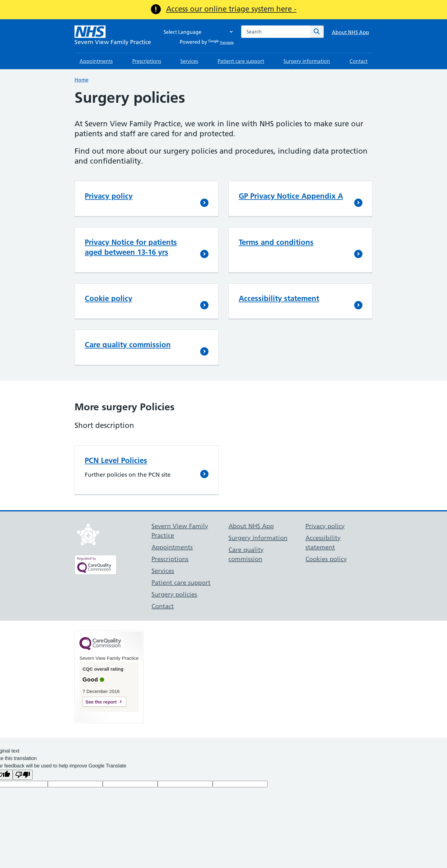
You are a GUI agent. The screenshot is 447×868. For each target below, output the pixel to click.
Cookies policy (326, 559)
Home (81, 80)
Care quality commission (128, 345)
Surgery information (307, 61)
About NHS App (350, 32)
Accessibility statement (279, 298)
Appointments (96, 61)
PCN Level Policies (116, 460)
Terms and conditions (276, 242)
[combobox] (276, 32)
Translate (221, 43)
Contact (359, 61)
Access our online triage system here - (231, 9)
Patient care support (241, 61)
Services (189, 61)
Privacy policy (109, 196)
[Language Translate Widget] (196, 32)
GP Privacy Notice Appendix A (291, 196)
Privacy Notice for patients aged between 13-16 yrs (131, 247)
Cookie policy (108, 298)
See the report (101, 702)
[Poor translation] (23, 775)
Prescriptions (147, 61)
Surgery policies (174, 594)
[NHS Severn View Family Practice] (113, 36)
